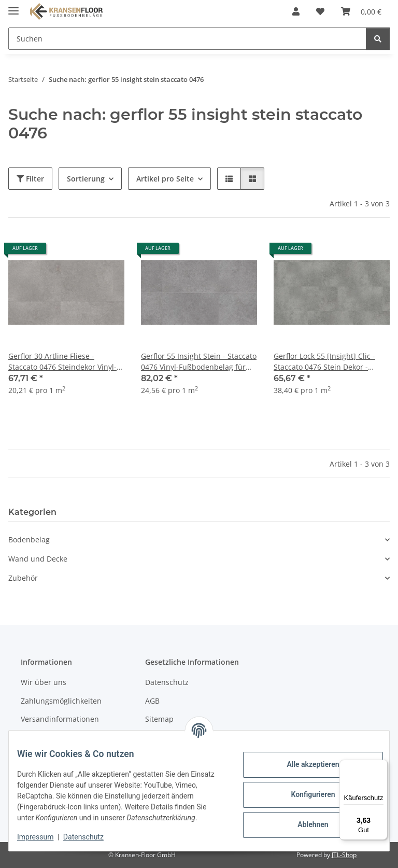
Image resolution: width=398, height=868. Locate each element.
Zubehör (23, 578)
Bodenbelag (29, 540)
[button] (296, 11)
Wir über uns (44, 682)
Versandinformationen (60, 719)
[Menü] (381, 766)
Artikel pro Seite (165, 179)
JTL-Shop (344, 855)
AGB (152, 701)
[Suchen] (378, 39)
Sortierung (86, 179)
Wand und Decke (38, 559)
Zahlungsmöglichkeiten (61, 701)
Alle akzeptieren (304, 759)
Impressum (44, 837)
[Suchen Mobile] (187, 39)
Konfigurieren (304, 789)
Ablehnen (304, 819)
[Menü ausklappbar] (13, 6)
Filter (30, 179)
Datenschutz (92, 837)
